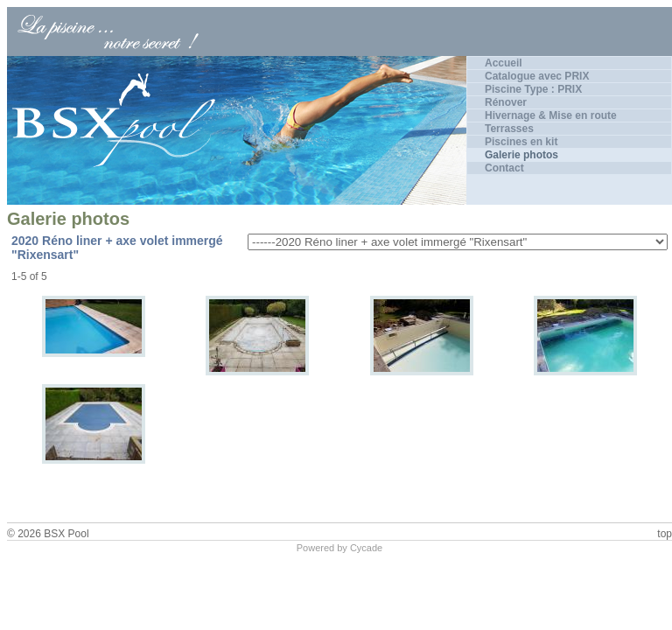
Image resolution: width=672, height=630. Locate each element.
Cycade (366, 548)
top (665, 534)
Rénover (506, 102)
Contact (504, 168)
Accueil (504, 63)
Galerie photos (521, 155)
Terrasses (509, 129)
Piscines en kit (521, 142)
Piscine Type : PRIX (533, 89)
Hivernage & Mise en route (551, 115)
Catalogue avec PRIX (537, 76)
